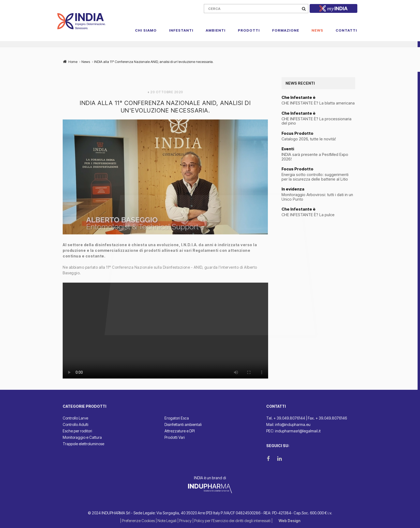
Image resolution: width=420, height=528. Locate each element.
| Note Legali (166, 521)
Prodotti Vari (175, 437)
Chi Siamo (146, 30)
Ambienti (216, 30)
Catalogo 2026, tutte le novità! (309, 139)
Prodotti (249, 30)
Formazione (286, 30)
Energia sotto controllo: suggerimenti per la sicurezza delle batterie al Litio (315, 177)
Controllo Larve (75, 418)
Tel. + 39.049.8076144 (286, 418)
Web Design (289, 521)
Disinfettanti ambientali (183, 424)
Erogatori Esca (177, 418)
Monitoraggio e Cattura (82, 437)
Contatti (346, 30)
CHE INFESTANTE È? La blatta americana (318, 103)
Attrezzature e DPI (180, 431)
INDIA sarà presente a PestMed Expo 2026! (315, 157)
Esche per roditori (77, 431)
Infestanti (181, 30)
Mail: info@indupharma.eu (288, 424)
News (317, 30)
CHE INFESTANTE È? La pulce (308, 215)
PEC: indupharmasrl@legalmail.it (293, 431)
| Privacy (185, 521)
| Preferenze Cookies (138, 521)
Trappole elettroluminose (83, 444)
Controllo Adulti (76, 424)
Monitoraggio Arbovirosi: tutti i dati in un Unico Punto (317, 197)
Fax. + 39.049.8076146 (327, 418)
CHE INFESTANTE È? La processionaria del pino (316, 121)
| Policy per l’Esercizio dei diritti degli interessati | (233, 521)
